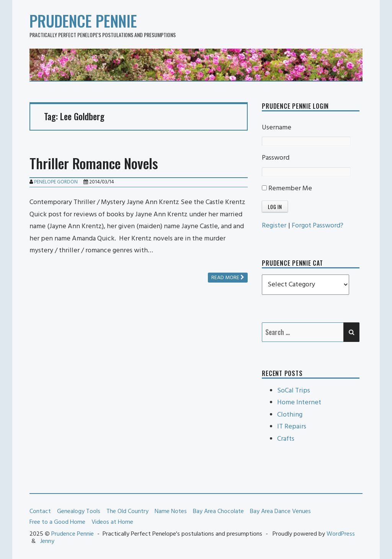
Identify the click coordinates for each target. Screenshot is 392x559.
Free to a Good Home (57, 522)
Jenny (47, 541)
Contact (40, 512)
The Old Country (127, 512)
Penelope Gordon (56, 182)
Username (277, 128)
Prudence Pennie (83, 21)
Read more (228, 278)
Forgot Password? (318, 226)
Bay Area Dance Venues (280, 512)
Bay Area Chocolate (218, 512)
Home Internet (299, 403)
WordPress (341, 534)
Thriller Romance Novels (94, 163)
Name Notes (171, 512)
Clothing (290, 415)
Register (274, 226)
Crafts (286, 439)
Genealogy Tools (79, 512)
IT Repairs (292, 427)
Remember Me (287, 189)
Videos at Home (112, 522)
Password (276, 158)
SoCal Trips (294, 391)
